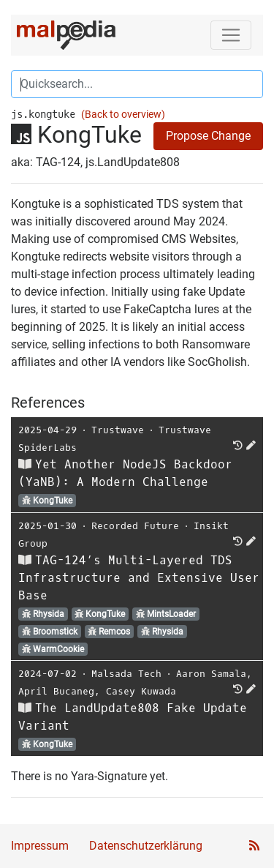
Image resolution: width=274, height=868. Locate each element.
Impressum (40, 846)
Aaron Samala (211, 674)
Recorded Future (135, 526)
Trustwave (118, 430)
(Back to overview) (123, 115)
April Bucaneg (56, 691)
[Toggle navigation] (231, 35)
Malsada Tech (126, 674)
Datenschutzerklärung (146, 846)
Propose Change (208, 136)
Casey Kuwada (141, 691)
